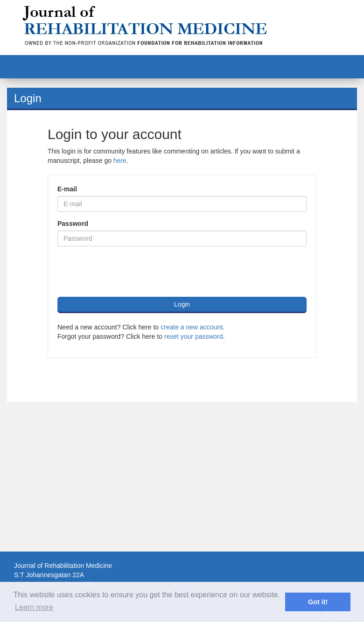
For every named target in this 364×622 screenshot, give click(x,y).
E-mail (67, 189)
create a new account (192, 327)
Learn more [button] (34, 607)
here (120, 161)
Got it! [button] (318, 602)
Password (73, 224)
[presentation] (128, 272)
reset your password (194, 336)
